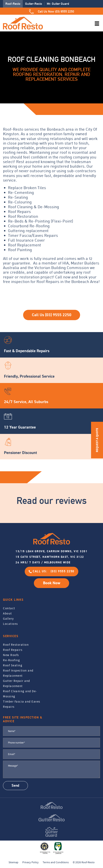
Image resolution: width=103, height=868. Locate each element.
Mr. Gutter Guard (58, 4)
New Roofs (11, 655)
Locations (10, 624)
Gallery (8, 619)
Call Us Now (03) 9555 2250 (56, 11)
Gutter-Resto (34, 4)
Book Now (52, 583)
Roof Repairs (13, 650)
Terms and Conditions (56, 862)
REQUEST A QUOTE (97, 440)
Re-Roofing (11, 660)
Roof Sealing (13, 665)
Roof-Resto (13, 4)
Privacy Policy (30, 862)
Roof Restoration (16, 645)
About (7, 613)
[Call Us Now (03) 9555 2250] (31, 12)
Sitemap (13, 862)
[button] (97, 24)
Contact (9, 608)
